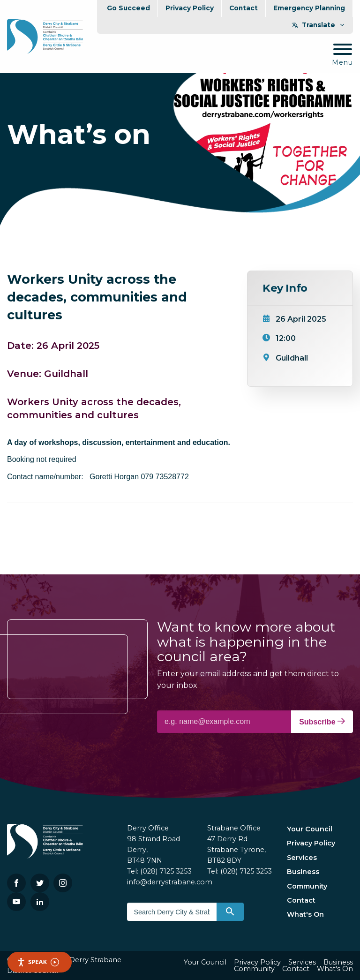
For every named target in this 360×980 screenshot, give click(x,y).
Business (303, 872)
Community (307, 886)
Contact (244, 8)
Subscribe (322, 722)
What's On (305, 914)
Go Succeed (128, 8)
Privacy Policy (190, 8)
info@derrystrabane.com (170, 882)
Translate (319, 25)
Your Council (310, 829)
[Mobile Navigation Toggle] (342, 55)
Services (302, 858)
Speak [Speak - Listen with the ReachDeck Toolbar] (38, 962)
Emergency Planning (309, 8)
